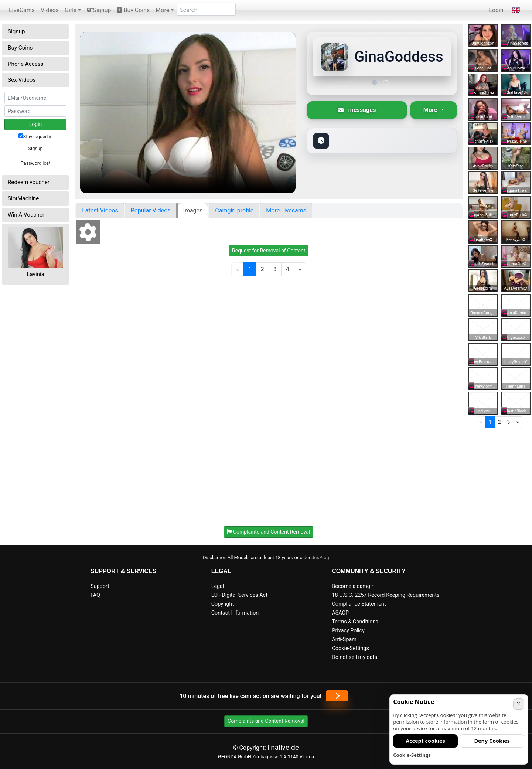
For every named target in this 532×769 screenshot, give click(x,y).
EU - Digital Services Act (239, 595)
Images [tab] (193, 210)
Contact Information (235, 613)
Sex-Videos (22, 80)
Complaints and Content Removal (266, 721)
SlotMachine (23, 198)
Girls (71, 10)
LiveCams (22, 10)
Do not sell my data (354, 657)
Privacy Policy (348, 631)
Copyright (223, 604)
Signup (99, 10)
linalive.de (283, 747)
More (162, 10)
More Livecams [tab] (286, 210)
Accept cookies (425, 741)
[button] (516, 10)
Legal (218, 586)
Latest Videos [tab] (100, 210)
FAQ (95, 595)
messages (357, 110)
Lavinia (35, 274)
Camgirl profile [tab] (234, 210)
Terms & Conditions (355, 622)
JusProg (320, 557)
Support (100, 586)
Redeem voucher (29, 182)
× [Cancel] (519, 704)
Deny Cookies (492, 741)
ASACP (340, 613)
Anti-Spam (344, 639)
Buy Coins (133, 10)
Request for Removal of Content (269, 251)
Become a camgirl (353, 586)
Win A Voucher (26, 215)
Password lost (36, 163)
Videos (50, 10)
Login (496, 10)
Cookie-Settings (350, 648)
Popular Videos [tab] (151, 210)
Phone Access (25, 64)
